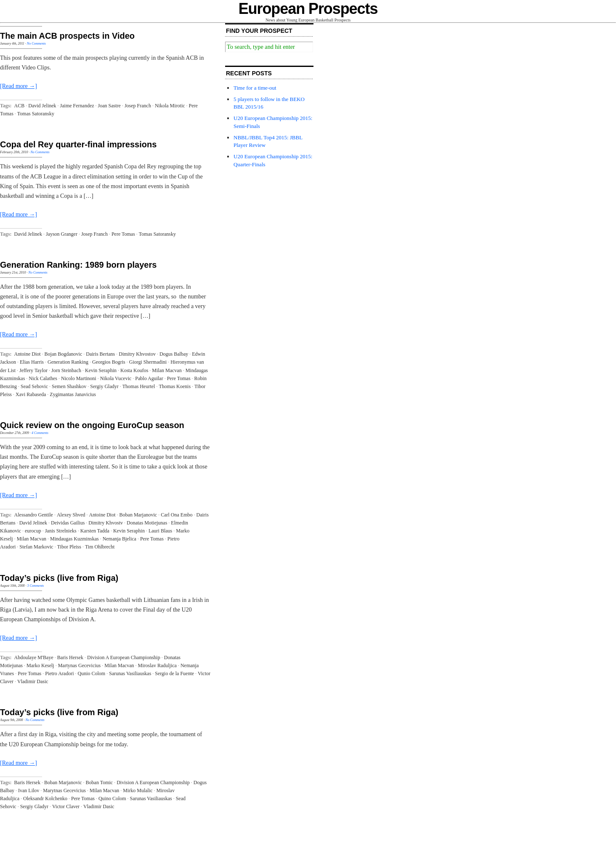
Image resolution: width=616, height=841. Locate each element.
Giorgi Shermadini (148, 362)
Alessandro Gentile (34, 515)
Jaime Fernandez (77, 106)
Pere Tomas (123, 234)
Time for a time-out (255, 88)
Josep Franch (138, 106)
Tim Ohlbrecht (100, 547)
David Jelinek (42, 106)
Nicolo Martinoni (79, 378)
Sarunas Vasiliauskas (130, 673)
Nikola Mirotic (170, 106)
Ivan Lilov (29, 790)
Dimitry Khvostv (106, 523)
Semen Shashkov (69, 386)
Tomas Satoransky (36, 114)
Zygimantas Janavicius (73, 394)
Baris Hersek (70, 657)
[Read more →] (19, 86)
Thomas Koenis (175, 386)
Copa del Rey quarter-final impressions (78, 144)
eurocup (33, 531)
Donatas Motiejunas (147, 523)
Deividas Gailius (68, 523)
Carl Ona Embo (177, 515)
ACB (20, 106)
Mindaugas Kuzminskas (74, 539)
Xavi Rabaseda (31, 394)
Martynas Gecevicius (80, 665)
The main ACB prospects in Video (67, 36)
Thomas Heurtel (139, 386)
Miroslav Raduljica (157, 665)
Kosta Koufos (134, 370)
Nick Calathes (43, 378)
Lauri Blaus (160, 531)
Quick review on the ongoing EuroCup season (92, 425)
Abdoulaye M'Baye (34, 657)
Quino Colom (112, 798)
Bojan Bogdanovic (64, 354)
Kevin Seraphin (101, 370)
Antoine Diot (28, 354)
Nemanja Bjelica (119, 539)
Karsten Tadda (95, 531)
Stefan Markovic (36, 547)
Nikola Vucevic (116, 378)
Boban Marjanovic (138, 515)
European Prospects (308, 9)
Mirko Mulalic (138, 790)
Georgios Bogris (109, 362)
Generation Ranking (68, 362)
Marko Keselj (40, 665)
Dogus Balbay (174, 354)
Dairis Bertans (100, 354)
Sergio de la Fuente (174, 673)
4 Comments (40, 433)
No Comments (36, 44)
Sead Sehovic (34, 386)
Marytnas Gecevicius (64, 790)
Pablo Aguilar (149, 378)
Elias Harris (32, 362)
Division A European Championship (124, 657)
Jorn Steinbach (66, 370)
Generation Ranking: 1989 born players (78, 265)
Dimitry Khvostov (137, 354)
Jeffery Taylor (33, 370)
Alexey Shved (71, 515)
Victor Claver (66, 806)
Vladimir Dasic (33, 681)
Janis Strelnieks (61, 531)
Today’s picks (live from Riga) (59, 578)
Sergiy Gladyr (104, 386)
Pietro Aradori (59, 673)
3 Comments (35, 586)
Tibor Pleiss (69, 547)
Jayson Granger (62, 234)
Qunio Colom (92, 673)
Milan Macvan (167, 370)
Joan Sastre (109, 106)
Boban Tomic (100, 782)
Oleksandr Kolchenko (45, 798)
